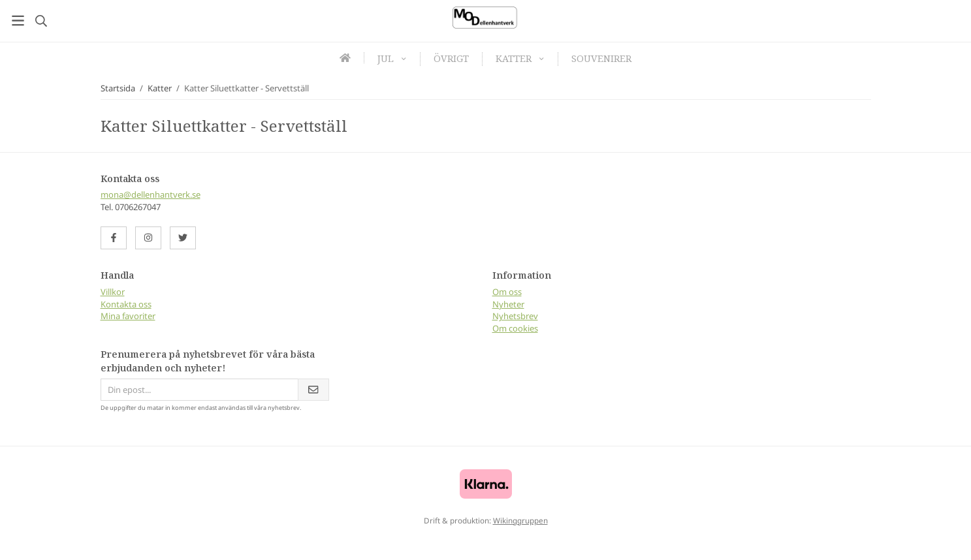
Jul (392, 58)
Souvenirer (601, 58)
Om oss (507, 292)
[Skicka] (313, 390)
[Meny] (18, 21)
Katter (520, 58)
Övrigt (451, 58)
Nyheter (508, 304)
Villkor (113, 292)
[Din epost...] (199, 390)
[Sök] (41, 21)
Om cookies (515, 328)
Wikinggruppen (520, 520)
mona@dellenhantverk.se (151, 194)
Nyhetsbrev (515, 316)
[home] (345, 58)
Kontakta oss (126, 304)
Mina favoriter (128, 316)
